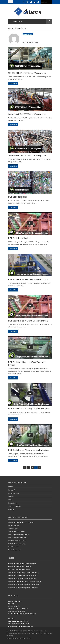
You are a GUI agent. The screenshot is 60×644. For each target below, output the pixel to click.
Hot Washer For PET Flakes (17, 541)
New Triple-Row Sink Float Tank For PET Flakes (24, 572)
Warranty (11, 510)
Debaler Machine (14, 526)
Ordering (11, 497)
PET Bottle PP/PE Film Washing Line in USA (28, 279)
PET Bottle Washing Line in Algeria (19, 566)
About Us (11, 487)
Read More (13, 83)
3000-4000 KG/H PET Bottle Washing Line (27, 156)
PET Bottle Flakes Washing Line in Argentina (28, 321)
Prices (10, 500)
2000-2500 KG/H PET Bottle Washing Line (27, 114)
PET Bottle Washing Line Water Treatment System (25, 582)
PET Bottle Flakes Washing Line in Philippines (29, 450)
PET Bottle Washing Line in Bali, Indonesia (22, 563)
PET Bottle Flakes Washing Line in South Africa (29, 409)
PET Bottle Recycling (18, 197)
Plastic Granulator (14, 550)
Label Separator (13, 547)
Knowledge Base (14, 493)
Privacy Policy (13, 503)
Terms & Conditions (15, 506)
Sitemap (28, 638)
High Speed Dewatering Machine (19, 535)
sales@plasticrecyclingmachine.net (25, 614)
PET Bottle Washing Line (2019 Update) (21, 523)
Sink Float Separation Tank (17, 544)
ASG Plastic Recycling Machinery (19, 569)
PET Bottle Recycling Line (20, 238)
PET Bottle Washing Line (15, 631)
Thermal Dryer (13, 529)
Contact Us (12, 490)
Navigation (16, 21)
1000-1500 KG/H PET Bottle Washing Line (27, 73)
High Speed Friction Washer (17, 538)
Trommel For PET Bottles (16, 532)
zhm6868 (16, 606)
